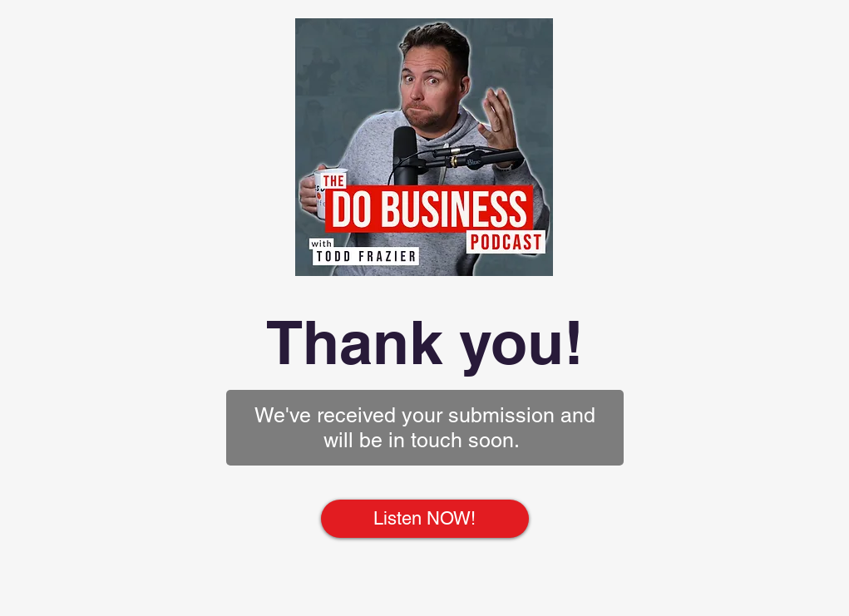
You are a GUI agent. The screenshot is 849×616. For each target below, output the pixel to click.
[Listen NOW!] (425, 519)
